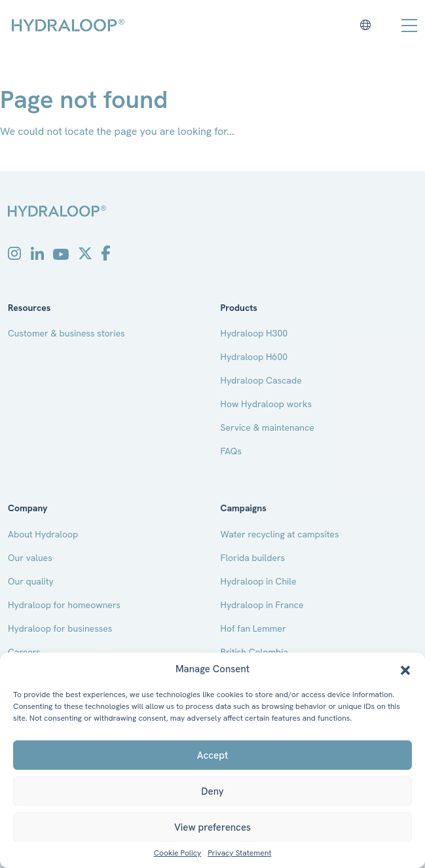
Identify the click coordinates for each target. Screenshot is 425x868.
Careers (24, 652)
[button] (405, 669)
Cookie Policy (178, 853)
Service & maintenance (268, 427)
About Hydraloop (43, 534)
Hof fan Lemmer (253, 628)
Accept (212, 755)
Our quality (31, 581)
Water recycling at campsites (280, 534)
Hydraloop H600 (254, 357)
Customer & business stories (66, 333)
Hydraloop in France (262, 605)
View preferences (212, 827)
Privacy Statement (239, 853)
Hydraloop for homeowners (64, 605)
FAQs (231, 451)
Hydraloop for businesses (60, 628)
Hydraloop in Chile (259, 581)
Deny (212, 791)
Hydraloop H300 (254, 333)
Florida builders (253, 558)
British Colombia (254, 652)
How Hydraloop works (267, 404)
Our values (30, 558)
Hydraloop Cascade (261, 380)
